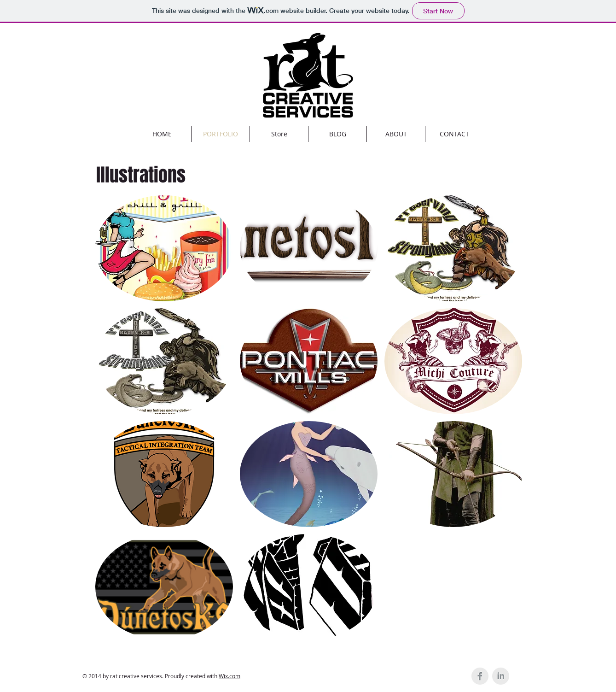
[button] (164, 248)
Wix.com (230, 676)
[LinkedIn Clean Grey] (501, 676)
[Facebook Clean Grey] (480, 676)
